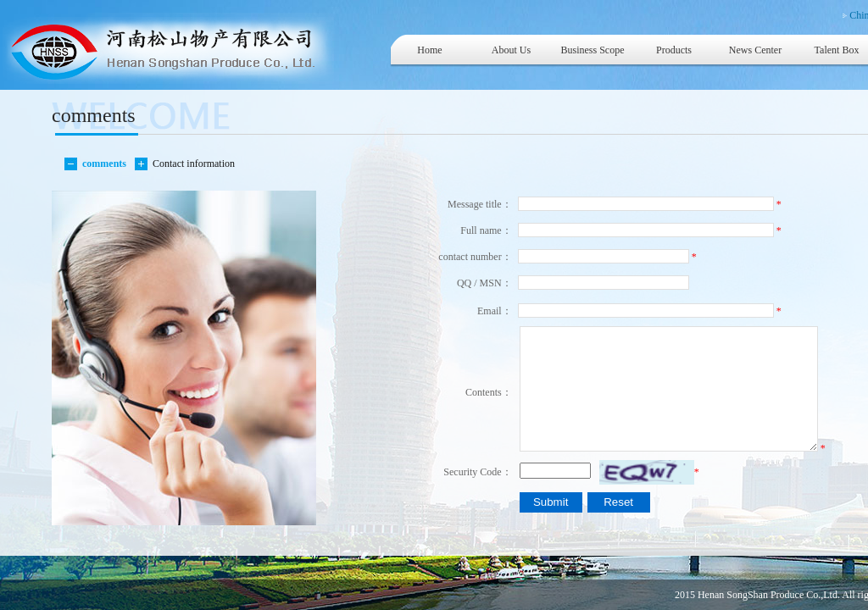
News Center (755, 50)
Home (429, 50)
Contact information (191, 164)
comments (102, 164)
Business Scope (593, 50)
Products (674, 50)
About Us (511, 50)
